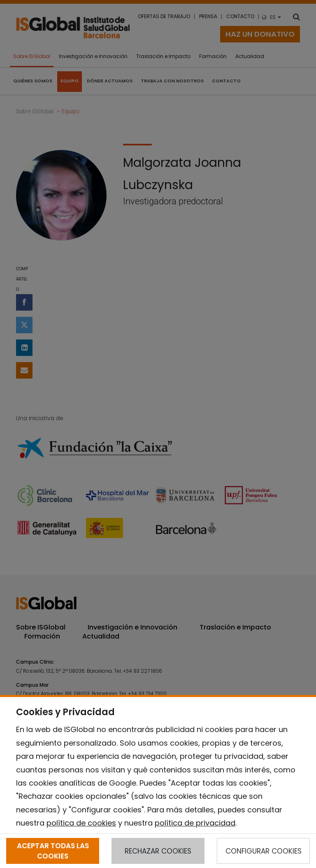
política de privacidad (195, 823)
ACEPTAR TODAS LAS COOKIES (53, 851)
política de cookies (81, 823)
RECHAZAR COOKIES (158, 851)
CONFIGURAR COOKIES (264, 851)
